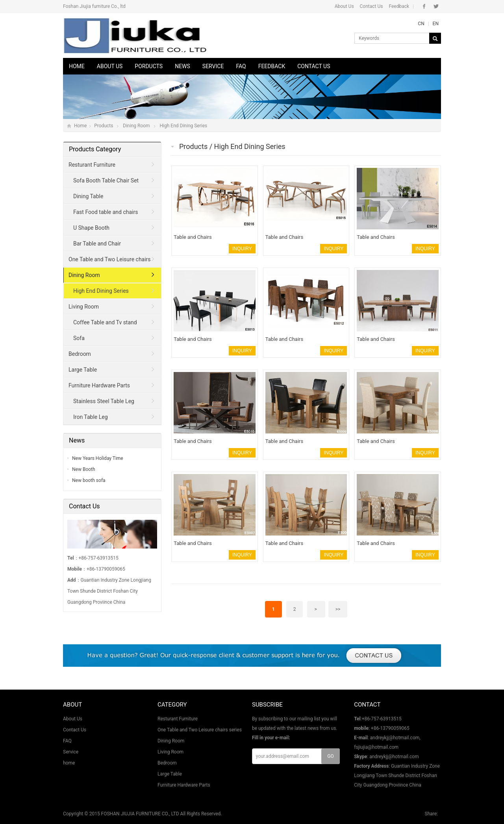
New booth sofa (89, 480)
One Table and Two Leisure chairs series (107, 262)
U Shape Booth (91, 228)
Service (213, 66)
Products (104, 126)
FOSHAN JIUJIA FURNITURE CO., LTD (140, 814)
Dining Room (136, 126)
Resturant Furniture (92, 165)
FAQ (241, 66)
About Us (344, 6)
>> (338, 609)
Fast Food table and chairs (106, 212)
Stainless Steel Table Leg (104, 401)
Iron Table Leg (91, 417)
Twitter (436, 6)
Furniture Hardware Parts (99, 385)
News (183, 66)
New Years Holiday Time (98, 458)
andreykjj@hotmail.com (394, 757)
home (69, 763)
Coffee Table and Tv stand (105, 322)
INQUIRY (242, 249)
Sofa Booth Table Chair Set (106, 180)
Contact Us (372, 6)
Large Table (83, 370)
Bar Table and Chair (97, 244)
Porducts (149, 66)
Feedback (399, 6)
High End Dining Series (184, 126)
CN (421, 24)
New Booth (84, 469)
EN (436, 24)
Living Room (84, 307)
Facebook (424, 6)
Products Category (95, 149)
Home (77, 66)
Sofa (79, 338)
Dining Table (88, 196)
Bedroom (80, 354)
